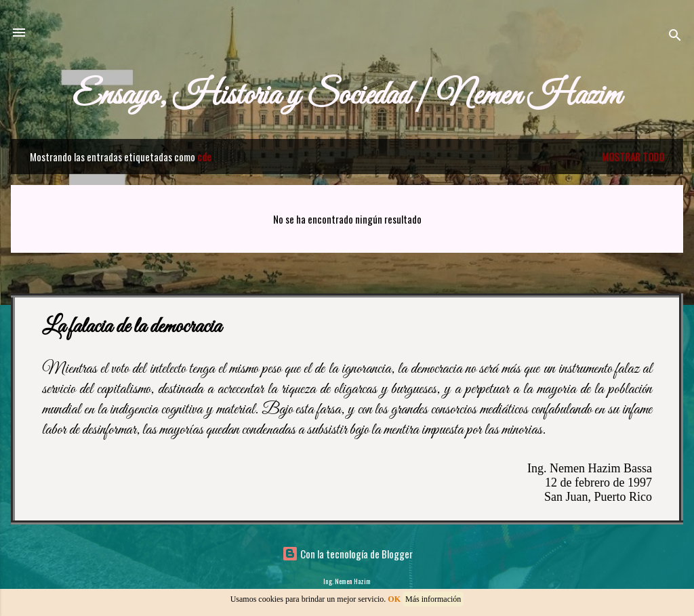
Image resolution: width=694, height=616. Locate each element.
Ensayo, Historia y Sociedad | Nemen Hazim (347, 96)
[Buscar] (675, 37)
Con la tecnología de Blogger (347, 554)
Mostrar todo (633, 157)
